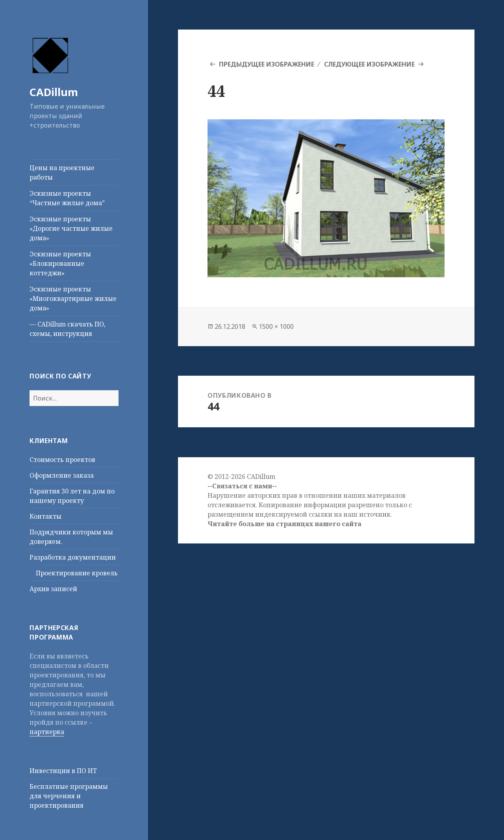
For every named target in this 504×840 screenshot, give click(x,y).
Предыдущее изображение (267, 64)
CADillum (54, 92)
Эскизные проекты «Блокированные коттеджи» (60, 263)
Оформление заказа (62, 475)
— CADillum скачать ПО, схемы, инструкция (68, 329)
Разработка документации (73, 557)
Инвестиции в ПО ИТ (63, 771)
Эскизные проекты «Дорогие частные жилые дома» (71, 228)
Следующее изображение (369, 64)
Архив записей (53, 589)
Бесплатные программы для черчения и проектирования (69, 796)
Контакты (45, 516)
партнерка (47, 732)
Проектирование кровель (77, 573)
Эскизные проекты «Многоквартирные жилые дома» (73, 299)
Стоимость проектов (62, 460)
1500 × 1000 (276, 326)
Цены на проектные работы (62, 172)
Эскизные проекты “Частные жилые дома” (67, 198)
